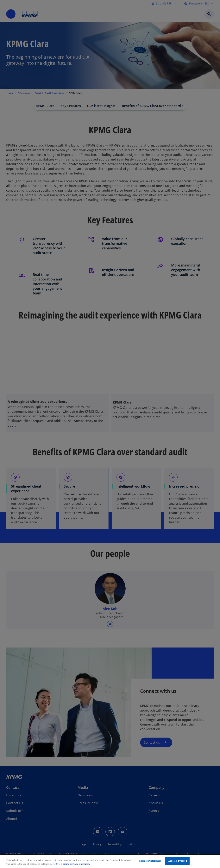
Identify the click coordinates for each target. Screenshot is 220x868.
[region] (110, 861)
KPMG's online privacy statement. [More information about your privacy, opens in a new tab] (71, 864)
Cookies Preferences (150, 861)
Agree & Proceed (177, 861)
